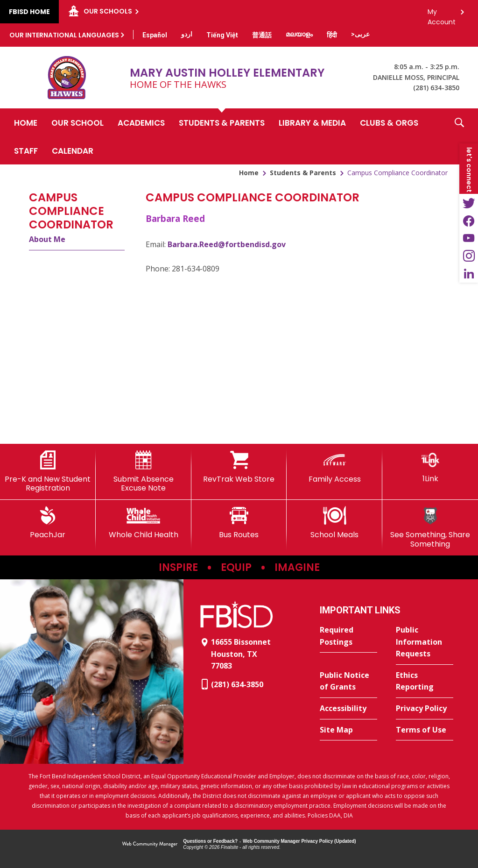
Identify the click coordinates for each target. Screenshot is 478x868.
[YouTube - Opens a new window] (469, 238)
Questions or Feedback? (210, 841)
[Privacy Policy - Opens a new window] (425, 709)
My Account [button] (442, 14)
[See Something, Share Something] (430, 527)
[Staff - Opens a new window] (26, 150)
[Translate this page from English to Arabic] (360, 34)
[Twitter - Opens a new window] (469, 203)
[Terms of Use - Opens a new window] (425, 730)
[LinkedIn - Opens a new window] (469, 274)
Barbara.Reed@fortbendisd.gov (227, 244)
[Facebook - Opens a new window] (469, 221)
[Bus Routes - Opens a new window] (239, 523)
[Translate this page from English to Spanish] (155, 35)
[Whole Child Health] (144, 523)
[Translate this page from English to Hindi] (332, 35)
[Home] (26, 122)
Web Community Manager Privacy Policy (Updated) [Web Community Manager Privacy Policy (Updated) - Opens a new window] (299, 841)
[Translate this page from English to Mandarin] (262, 35)
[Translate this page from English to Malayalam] (299, 34)
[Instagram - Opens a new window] (469, 256)
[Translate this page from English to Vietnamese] (222, 35)
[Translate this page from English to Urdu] (187, 34)
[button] (459, 136)
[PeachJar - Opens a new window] (48, 523)
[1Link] (430, 467)
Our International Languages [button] (64, 35)
